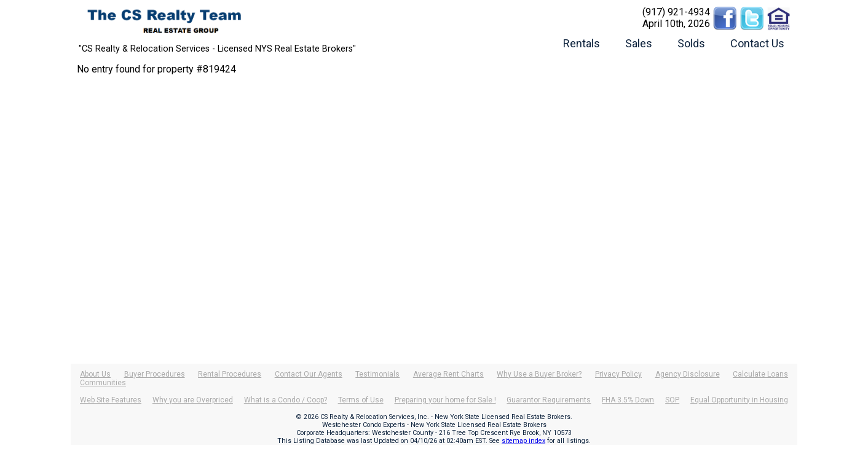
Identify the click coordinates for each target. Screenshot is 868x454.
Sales (639, 43)
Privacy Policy (618, 374)
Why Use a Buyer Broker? (539, 374)
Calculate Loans (760, 374)
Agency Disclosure (688, 374)
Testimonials (377, 374)
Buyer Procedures (155, 374)
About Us (95, 374)
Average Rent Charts (448, 374)
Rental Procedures (230, 374)
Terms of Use (361, 400)
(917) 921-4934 (676, 12)
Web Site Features (111, 400)
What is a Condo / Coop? (286, 400)
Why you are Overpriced (193, 400)
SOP (672, 400)
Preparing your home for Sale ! (445, 400)
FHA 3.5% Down (628, 400)
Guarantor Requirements (549, 400)
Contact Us (757, 43)
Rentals (582, 43)
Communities (103, 383)
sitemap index (523, 441)
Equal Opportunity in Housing (739, 400)
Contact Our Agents (309, 374)
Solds (691, 43)
